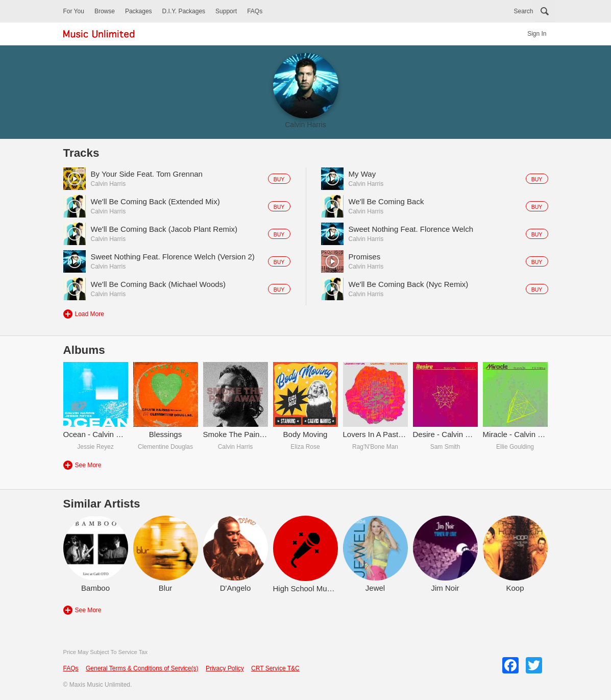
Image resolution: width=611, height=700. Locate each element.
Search (523, 11)
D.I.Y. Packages (184, 11)
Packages (139, 11)
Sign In (537, 34)
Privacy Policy (225, 668)
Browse (105, 11)
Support (226, 11)
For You (74, 11)
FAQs (255, 11)
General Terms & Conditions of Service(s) (142, 668)
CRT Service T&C (275, 668)
